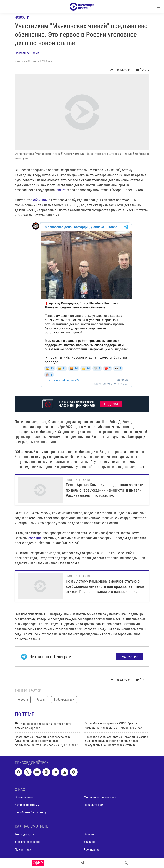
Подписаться (129, 657)
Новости (22, 17)
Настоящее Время (27, 53)
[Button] (120, 70)
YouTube (89, 842)
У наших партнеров (28, 842)
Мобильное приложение (100, 797)
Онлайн (89, 834)
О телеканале (24, 797)
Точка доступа (24, 834)
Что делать (111, 404)
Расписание (92, 849)
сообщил (35, 538)
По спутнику (23, 849)
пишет (61, 190)
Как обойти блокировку (31, 812)
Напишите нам (93, 805)
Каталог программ (27, 805)
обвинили (40, 200)
